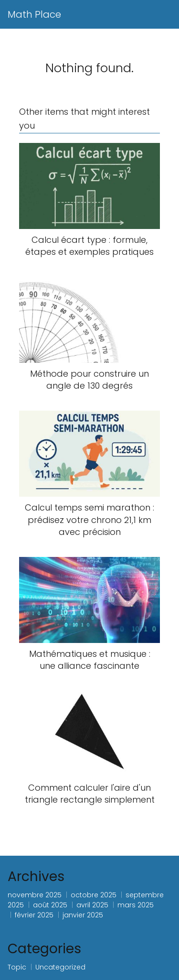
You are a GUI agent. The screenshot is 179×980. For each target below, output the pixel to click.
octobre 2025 (94, 895)
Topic (17, 967)
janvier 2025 (83, 915)
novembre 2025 (35, 895)
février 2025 (34, 915)
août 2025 (50, 905)
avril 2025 (92, 905)
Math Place (34, 14)
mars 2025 (136, 905)
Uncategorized (60, 967)
